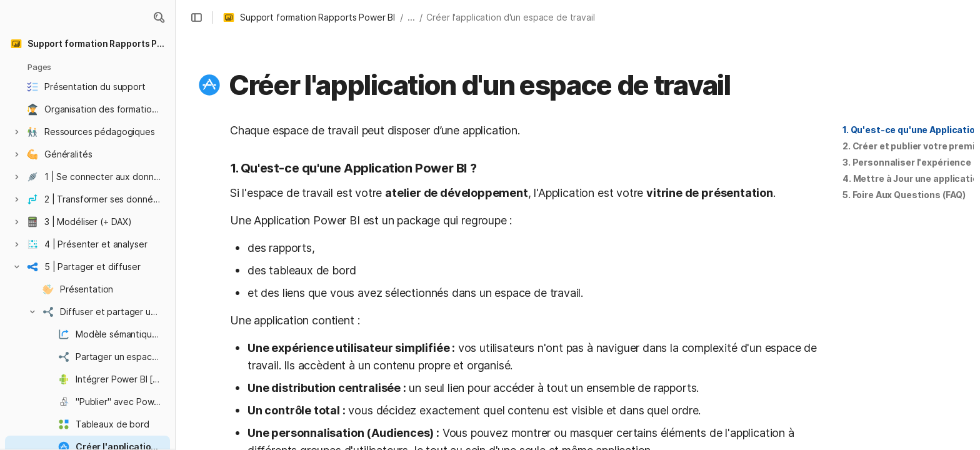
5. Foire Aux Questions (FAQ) (904, 195)
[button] (159, 17)
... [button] (411, 17)
